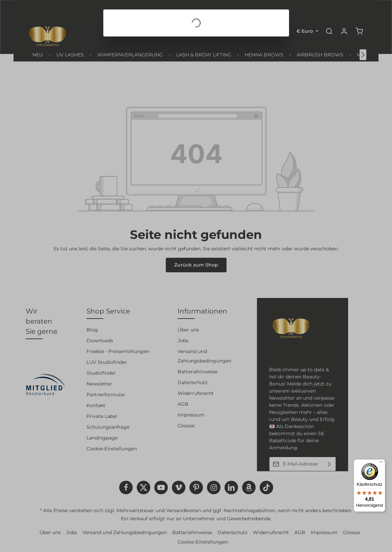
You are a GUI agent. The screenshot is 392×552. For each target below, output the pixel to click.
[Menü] (381, 463)
